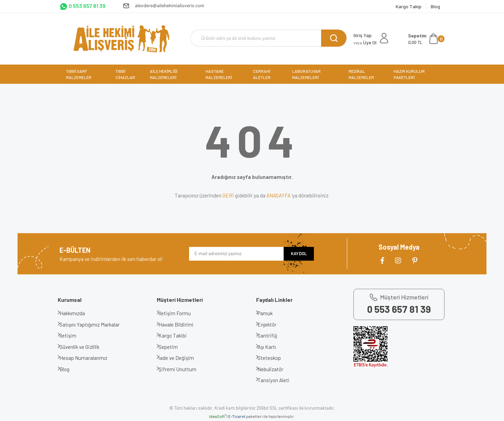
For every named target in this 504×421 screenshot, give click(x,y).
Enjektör (272, 325)
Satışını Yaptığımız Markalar (95, 325)
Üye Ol (365, 42)
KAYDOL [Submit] (299, 253)
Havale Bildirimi (181, 325)
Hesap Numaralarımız (89, 358)
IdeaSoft (218, 416)
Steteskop (275, 358)
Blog (70, 369)
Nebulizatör (276, 369)
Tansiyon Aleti (279, 380)
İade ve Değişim (181, 358)
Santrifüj (273, 335)
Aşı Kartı (272, 347)
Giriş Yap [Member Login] (363, 35)
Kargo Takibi (178, 335)
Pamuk (271, 313)
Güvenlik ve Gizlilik (85, 347)
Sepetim (173, 347)
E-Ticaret (237, 416)
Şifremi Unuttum (183, 369)
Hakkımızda (77, 313)
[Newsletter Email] (236, 254)
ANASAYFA (278, 195)
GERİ (228, 195)
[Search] (268, 38)
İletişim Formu (180, 313)
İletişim (73, 335)
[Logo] (121, 39)
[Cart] (426, 39)
